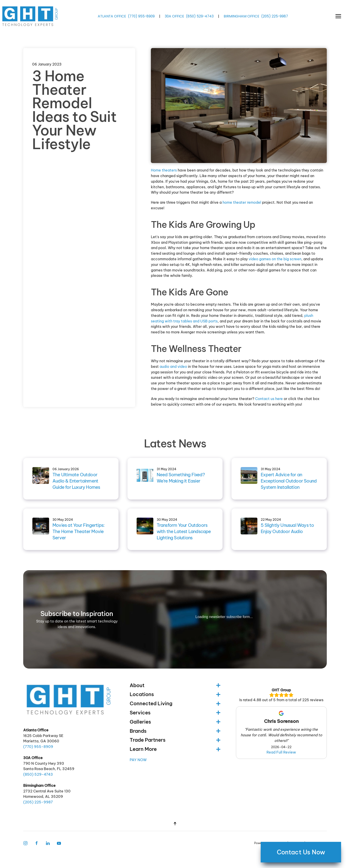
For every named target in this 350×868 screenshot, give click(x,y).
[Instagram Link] (25, 843)
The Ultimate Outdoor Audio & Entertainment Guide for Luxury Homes (76, 481)
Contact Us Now (301, 852)
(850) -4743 (200, 16)
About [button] (175, 685)
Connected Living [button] (175, 703)
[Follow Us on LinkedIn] (48, 843)
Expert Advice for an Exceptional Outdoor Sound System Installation (289, 481)
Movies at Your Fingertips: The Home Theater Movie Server (78, 531)
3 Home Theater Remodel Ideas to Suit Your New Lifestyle (74, 110)
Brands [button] (175, 731)
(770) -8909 (141, 16)
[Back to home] (31, 16)
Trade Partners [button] (175, 740)
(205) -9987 (275, 16)
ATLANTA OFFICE (112, 16)
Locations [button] (175, 694)
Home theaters (164, 170)
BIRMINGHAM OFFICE (242, 16)
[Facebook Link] (37, 843)
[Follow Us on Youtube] (59, 843)
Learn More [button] (175, 749)
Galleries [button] (175, 722)
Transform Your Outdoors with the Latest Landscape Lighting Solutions (184, 531)
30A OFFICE (174, 16)
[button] (338, 16)
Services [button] (175, 713)
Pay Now (138, 760)
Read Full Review (281, 752)
